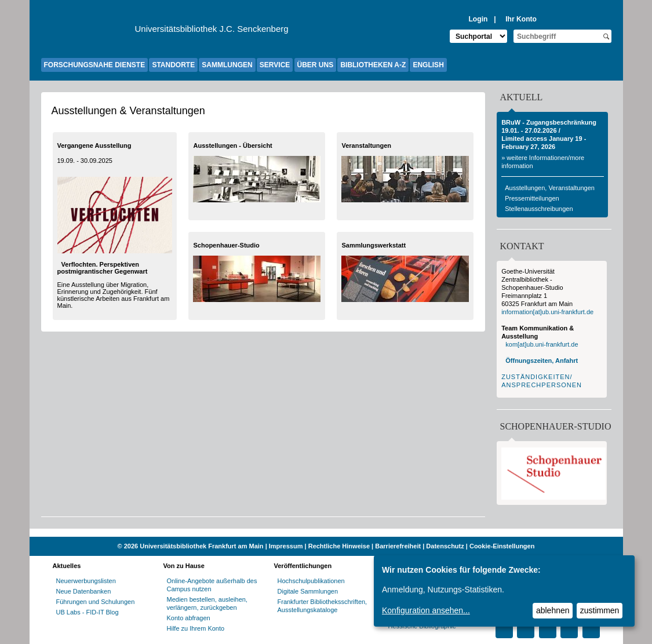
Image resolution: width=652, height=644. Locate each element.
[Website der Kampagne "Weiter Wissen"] (326, 533)
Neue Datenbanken (84, 591)
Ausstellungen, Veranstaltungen (550, 188)
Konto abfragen (189, 618)
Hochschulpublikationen (311, 581)
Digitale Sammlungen (308, 591)
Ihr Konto (521, 19)
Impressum (286, 546)
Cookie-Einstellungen (502, 546)
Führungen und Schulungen (96, 602)
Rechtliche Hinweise (339, 546)
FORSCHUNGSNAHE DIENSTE (95, 65)
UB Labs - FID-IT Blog (88, 612)
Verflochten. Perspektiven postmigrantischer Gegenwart (103, 268)
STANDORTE (173, 65)
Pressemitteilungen (532, 198)
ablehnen (553, 610)
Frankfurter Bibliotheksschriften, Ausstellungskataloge (323, 606)
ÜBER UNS (316, 65)
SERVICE (275, 65)
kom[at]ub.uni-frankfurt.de (542, 344)
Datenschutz (445, 546)
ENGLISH (428, 65)
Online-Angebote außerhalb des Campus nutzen (212, 585)
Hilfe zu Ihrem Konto (196, 628)
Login (478, 19)
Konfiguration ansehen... (426, 610)
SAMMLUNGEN (227, 65)
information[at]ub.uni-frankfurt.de (547, 312)
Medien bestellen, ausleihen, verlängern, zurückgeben (207, 603)
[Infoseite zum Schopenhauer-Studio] (553, 497)
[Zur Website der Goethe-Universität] (88, 32)
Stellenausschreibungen (539, 209)
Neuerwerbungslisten (86, 581)
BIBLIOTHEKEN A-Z (373, 65)
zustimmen (600, 610)
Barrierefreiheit (398, 546)
